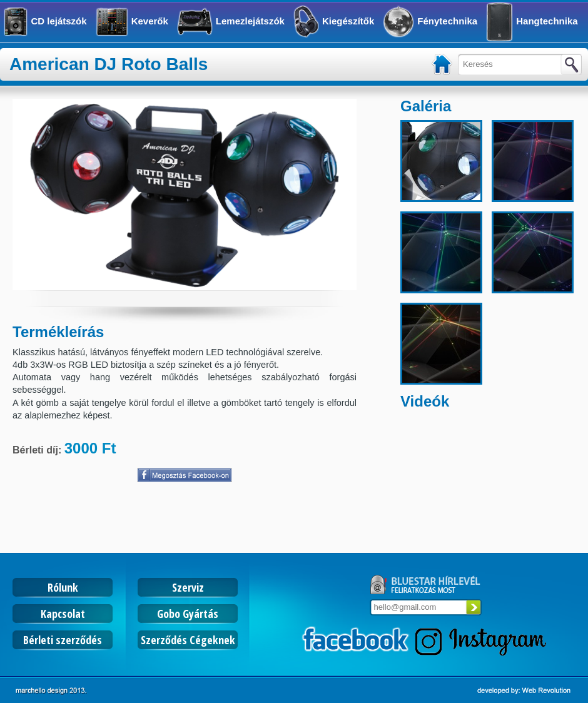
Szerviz (188, 587)
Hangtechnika (547, 21)
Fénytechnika (447, 21)
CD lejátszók (58, 21)
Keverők (150, 21)
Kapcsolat (63, 614)
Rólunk (63, 587)
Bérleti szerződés (63, 640)
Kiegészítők (348, 21)
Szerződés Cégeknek (188, 640)
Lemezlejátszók (250, 21)
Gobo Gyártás (188, 614)
